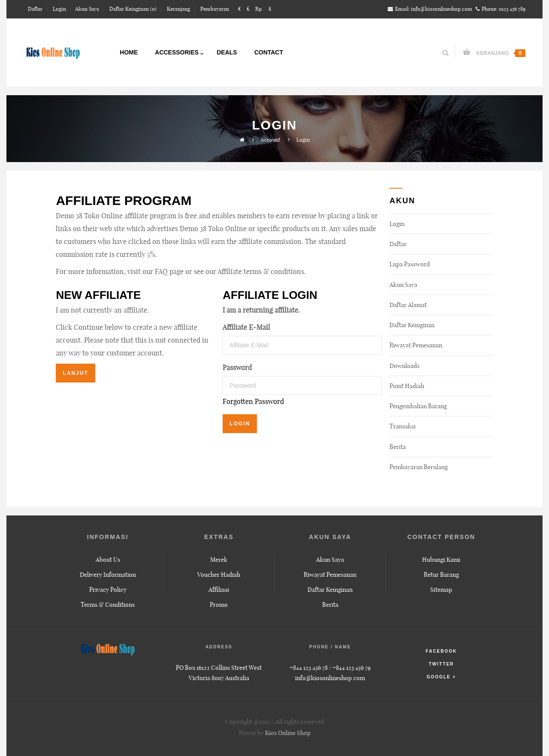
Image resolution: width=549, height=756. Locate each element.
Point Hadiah (407, 386)
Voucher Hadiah (219, 575)
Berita (398, 447)
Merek (219, 560)
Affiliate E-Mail (246, 327)
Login (303, 140)
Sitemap (441, 590)
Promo (219, 605)
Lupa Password (410, 264)
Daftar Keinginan (412, 325)
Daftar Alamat (408, 305)
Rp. (259, 9)
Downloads (404, 366)
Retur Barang (441, 575)
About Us (108, 560)
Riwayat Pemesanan (416, 345)
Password (237, 367)
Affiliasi (219, 590)
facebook (442, 651)
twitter (441, 664)
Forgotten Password (253, 401)
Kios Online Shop (288, 733)
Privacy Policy (108, 590)
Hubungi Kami (441, 560)
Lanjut (75, 373)
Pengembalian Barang (418, 406)
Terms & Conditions (108, 605)
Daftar (398, 244)
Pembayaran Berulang (419, 467)
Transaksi (403, 426)
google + (442, 677)
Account (270, 140)
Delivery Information (108, 575)
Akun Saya (403, 285)
